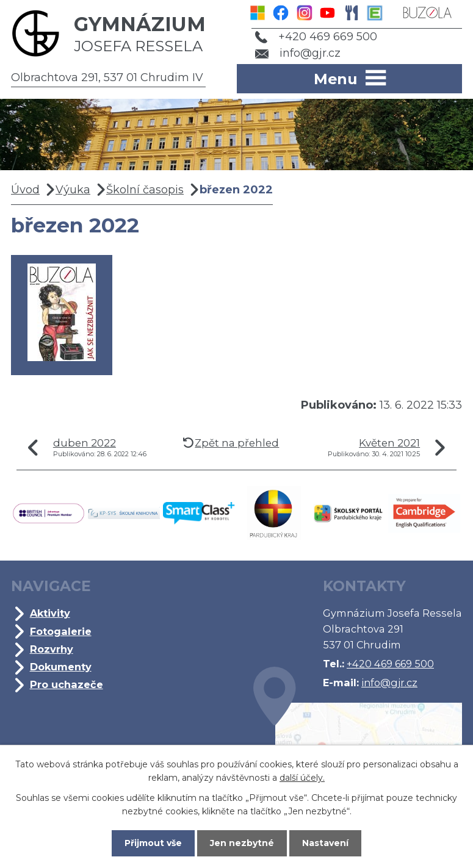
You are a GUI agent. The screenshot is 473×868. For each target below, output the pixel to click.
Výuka (73, 190)
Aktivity (50, 613)
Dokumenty (61, 667)
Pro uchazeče (67, 684)
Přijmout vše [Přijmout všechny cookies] (153, 843)
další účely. (302, 778)
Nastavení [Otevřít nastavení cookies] (325, 843)
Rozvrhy (52, 649)
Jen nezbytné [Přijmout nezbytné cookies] (242, 843)
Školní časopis (145, 190)
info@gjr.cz (298, 53)
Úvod (25, 190)
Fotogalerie (61, 631)
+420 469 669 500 (316, 37)
